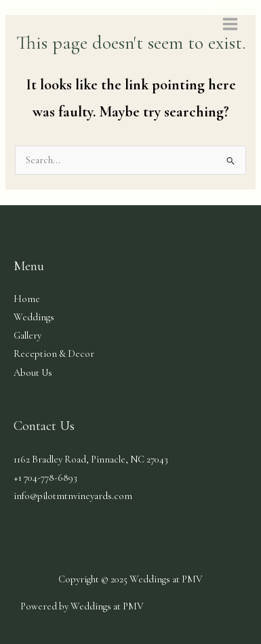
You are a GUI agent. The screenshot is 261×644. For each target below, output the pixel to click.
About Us (33, 373)
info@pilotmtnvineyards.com (73, 496)
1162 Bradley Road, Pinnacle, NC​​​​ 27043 (91, 459)
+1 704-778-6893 (45, 478)
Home (27, 299)
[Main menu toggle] (230, 24)
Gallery (27, 336)
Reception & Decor (54, 354)
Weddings (34, 317)
